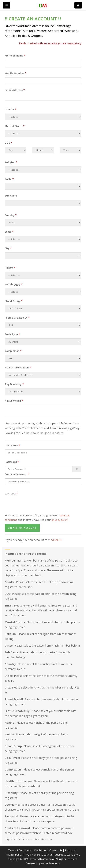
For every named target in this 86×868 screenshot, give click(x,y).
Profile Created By (17, 318)
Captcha (11, 494)
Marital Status (15, 126)
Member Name (15, 56)
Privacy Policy (14, 855)
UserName (12, 445)
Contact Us (56, 850)
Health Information (18, 367)
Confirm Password (17, 474)
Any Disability (14, 384)
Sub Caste (11, 196)
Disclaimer (41, 850)
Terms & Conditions (20, 850)
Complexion (13, 351)
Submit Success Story (67, 855)
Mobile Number (15, 73)
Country (11, 215)
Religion (11, 162)
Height (10, 268)
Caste (9, 179)
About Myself (14, 401)
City (8, 248)
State (9, 232)
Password (12, 462)
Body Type (12, 334)
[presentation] (34, 505)
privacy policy (60, 520)
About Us (70, 850)
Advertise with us (42, 855)
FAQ (27, 855)
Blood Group (14, 301)
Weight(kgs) (13, 284)
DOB (8, 143)
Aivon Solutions (50, 863)
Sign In (56, 540)
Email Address (15, 90)
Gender (11, 109)
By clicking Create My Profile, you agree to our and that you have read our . (37, 518)
